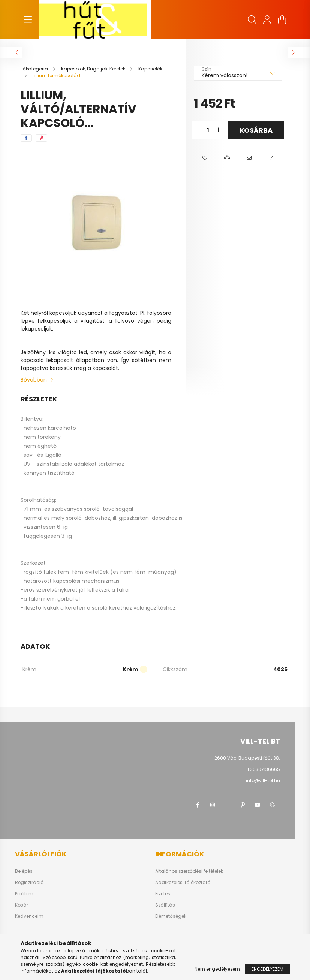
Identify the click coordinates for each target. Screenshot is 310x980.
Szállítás (165, 905)
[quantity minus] (198, 130)
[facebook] (26, 138)
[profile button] (267, 20)
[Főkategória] (35, 69)
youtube (258, 805)
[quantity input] (208, 130)
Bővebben (34, 380)
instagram (213, 805)
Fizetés (163, 894)
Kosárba (256, 130)
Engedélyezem (267, 969)
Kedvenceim (29, 916)
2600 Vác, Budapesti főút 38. (247, 758)
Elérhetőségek (171, 916)
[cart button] (282, 20)
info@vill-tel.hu (263, 780)
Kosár (22, 905)
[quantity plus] (218, 130)
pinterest (243, 805)
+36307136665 (263, 769)
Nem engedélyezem (217, 969)
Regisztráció (29, 883)
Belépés (24, 871)
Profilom (24, 894)
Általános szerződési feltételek (189, 871)
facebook (198, 805)
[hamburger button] (28, 20)
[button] (205, 158)
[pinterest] (41, 138)
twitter (228, 805)
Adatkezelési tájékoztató (183, 883)
